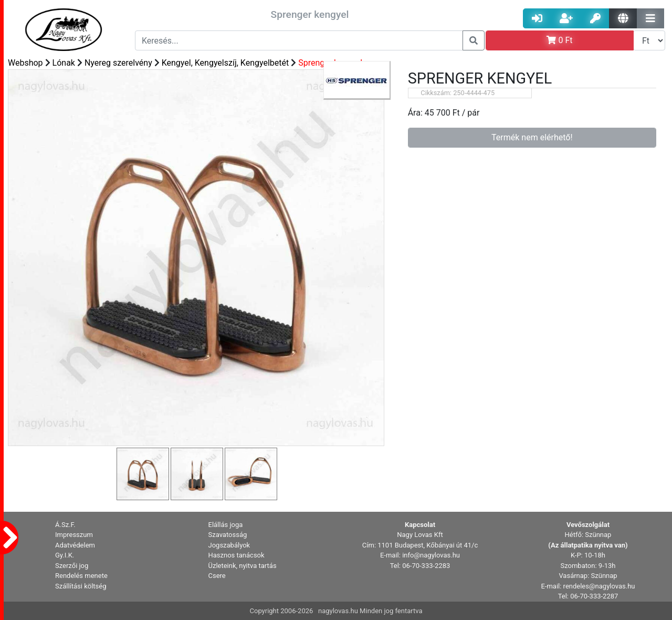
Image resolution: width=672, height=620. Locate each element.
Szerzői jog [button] (72, 566)
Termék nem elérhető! (532, 137)
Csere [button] (217, 576)
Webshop (25, 63)
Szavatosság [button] (228, 535)
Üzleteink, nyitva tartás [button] (243, 566)
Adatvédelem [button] (75, 545)
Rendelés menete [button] (81, 576)
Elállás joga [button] (226, 525)
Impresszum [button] (74, 535)
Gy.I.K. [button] (65, 555)
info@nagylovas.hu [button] (431, 555)
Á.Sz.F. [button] (65, 525)
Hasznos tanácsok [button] (237, 555)
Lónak (64, 63)
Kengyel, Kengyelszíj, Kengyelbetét (225, 63)
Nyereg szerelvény (118, 63)
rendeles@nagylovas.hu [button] (599, 586)
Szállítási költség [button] (81, 586)
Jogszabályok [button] (229, 545)
